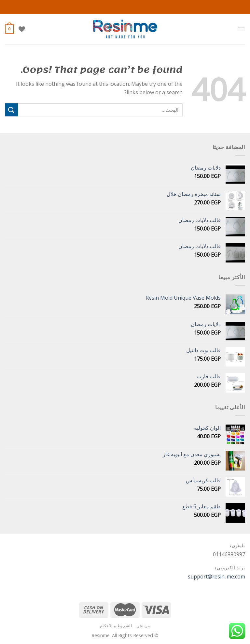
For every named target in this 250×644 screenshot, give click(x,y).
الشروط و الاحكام (116, 626)
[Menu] (241, 29)
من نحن (143, 626)
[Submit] (11, 110)
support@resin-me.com (216, 577)
